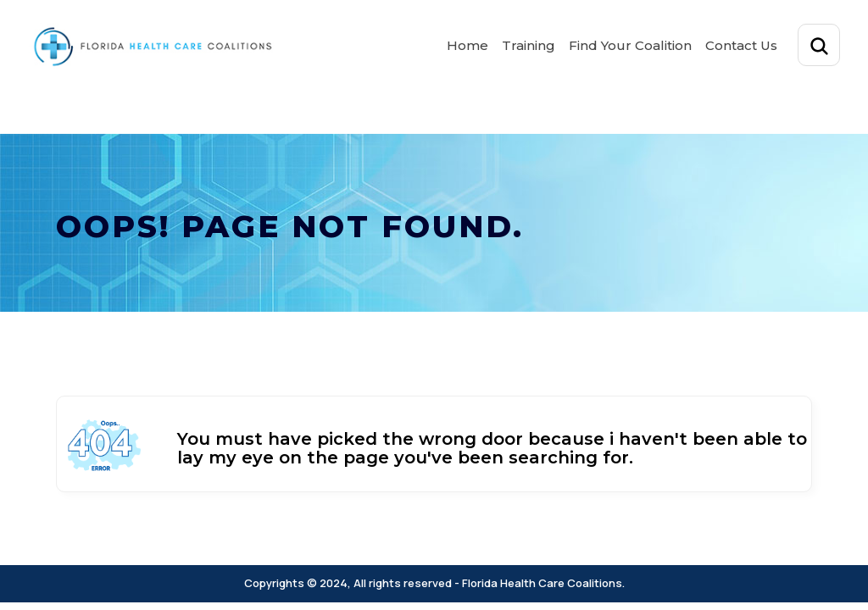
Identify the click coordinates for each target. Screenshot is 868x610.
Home (467, 45)
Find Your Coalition (630, 45)
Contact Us (741, 45)
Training (529, 45)
